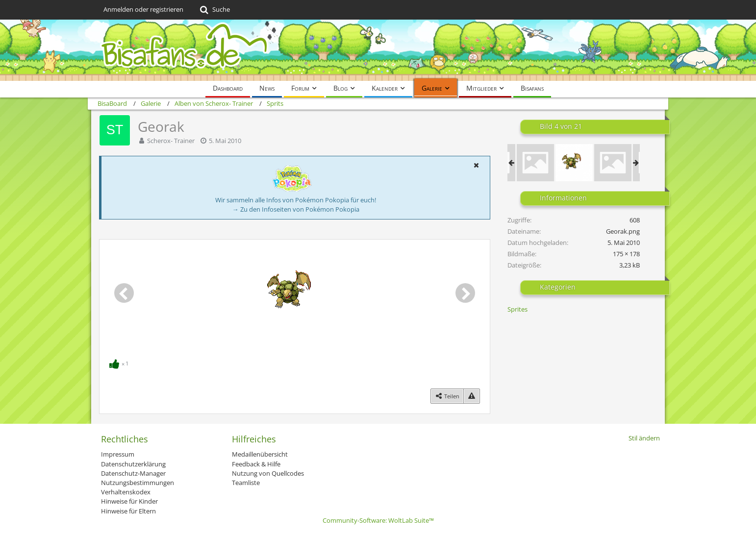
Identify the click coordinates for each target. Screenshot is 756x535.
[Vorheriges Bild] (124, 293)
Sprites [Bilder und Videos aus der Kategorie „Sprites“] (517, 309)
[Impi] (535, 163)
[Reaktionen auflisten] (120, 363)
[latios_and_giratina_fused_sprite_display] (613, 163)
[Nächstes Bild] (465, 293)
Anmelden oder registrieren (143, 9)
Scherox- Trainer (171, 141)
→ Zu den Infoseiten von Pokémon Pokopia (296, 209)
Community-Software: (378, 520)
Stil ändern (644, 438)
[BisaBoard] (378, 50)
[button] (476, 165)
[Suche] (214, 10)
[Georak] (574, 163)
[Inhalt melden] (472, 396)
